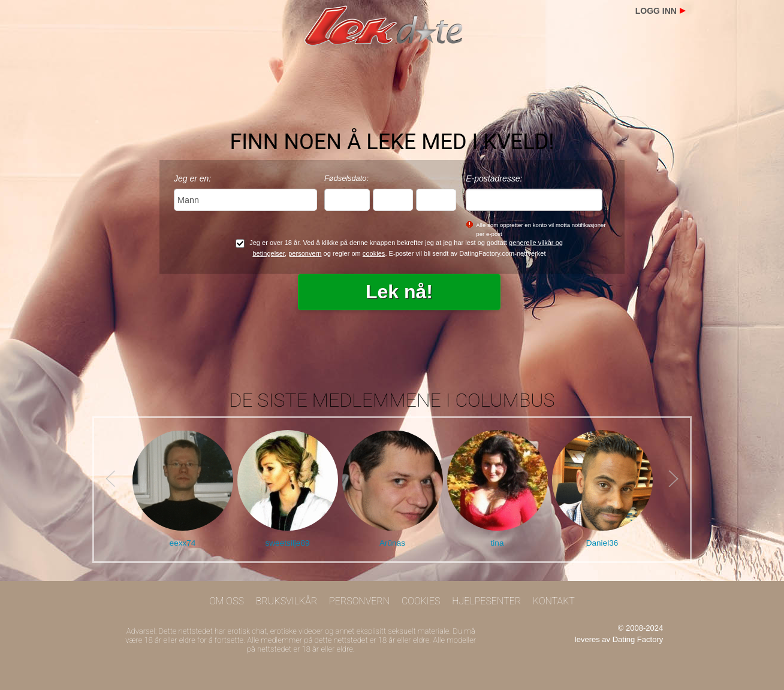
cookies (374, 253)
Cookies (421, 601)
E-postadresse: (494, 178)
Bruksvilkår (287, 601)
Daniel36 (602, 543)
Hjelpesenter (486, 601)
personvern (305, 253)
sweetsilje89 (287, 543)
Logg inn (656, 11)
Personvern (359, 601)
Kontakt (554, 601)
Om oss (227, 601)
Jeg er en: (192, 178)
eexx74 (183, 543)
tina (497, 543)
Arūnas (392, 543)
